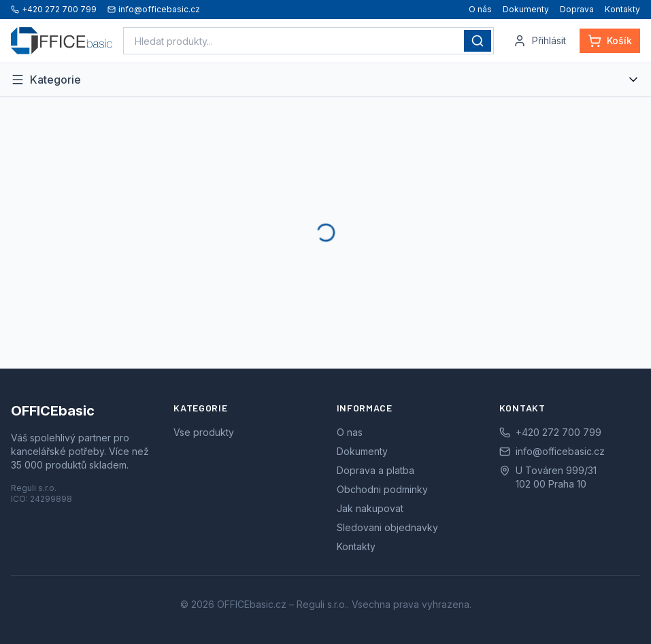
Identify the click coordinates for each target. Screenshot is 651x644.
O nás (480, 9)
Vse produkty (204, 432)
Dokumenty (526, 9)
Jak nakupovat (370, 508)
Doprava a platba (375, 470)
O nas (350, 432)
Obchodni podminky (382, 489)
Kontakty (622, 9)
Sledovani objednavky (387, 527)
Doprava (577, 9)
